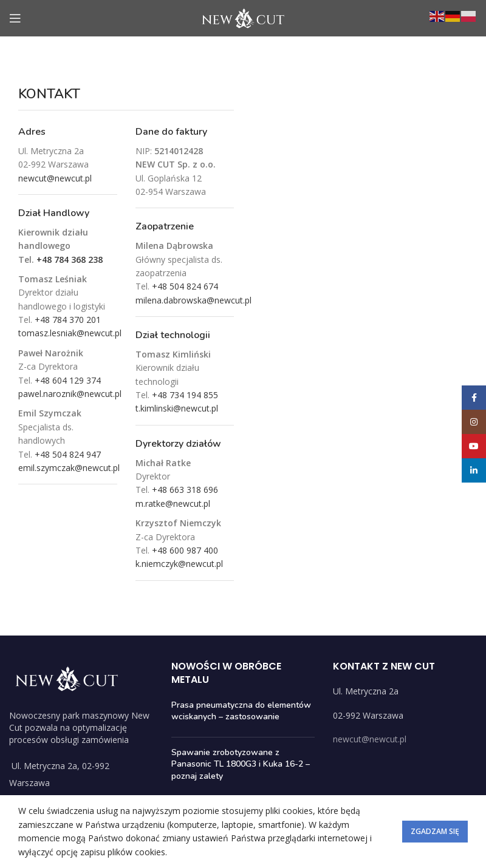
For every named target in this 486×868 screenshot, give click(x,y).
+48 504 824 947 (68, 454)
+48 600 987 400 (185, 550)
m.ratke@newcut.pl (173, 504)
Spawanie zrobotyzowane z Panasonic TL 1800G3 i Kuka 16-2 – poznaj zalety (241, 764)
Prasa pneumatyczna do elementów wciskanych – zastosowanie (241, 711)
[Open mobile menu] (15, 18)
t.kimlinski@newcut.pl (177, 408)
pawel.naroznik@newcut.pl (70, 394)
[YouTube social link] (474, 446)
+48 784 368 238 (70, 259)
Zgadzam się (435, 831)
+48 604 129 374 (68, 380)
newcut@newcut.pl (55, 178)
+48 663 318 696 (185, 490)
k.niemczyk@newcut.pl (179, 564)
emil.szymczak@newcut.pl (69, 468)
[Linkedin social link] (474, 470)
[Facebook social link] (474, 398)
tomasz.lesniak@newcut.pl (70, 333)
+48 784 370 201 (68, 320)
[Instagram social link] (474, 422)
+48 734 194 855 (185, 395)
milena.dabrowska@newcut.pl (193, 300)
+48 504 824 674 (185, 286)
